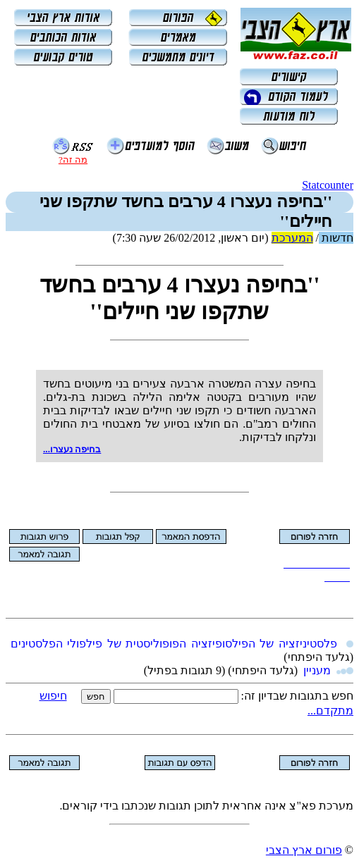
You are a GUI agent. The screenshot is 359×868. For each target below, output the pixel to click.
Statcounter (328, 185)
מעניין (317, 670)
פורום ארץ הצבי (304, 850)
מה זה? (73, 160)
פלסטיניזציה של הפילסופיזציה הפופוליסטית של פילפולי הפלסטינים (174, 644)
